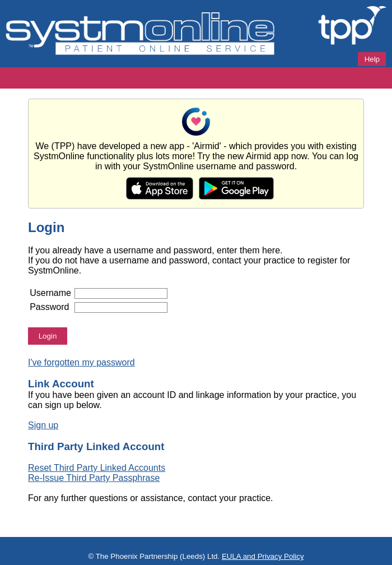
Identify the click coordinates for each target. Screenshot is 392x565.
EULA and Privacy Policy (263, 556)
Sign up (43, 425)
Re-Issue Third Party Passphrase (94, 478)
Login (48, 336)
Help (372, 59)
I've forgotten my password (81, 362)
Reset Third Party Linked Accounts (97, 468)
